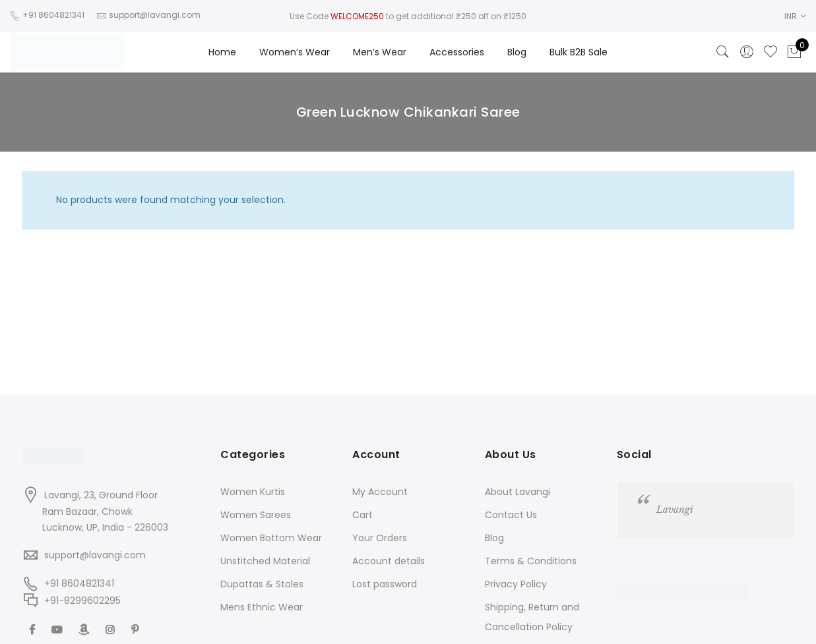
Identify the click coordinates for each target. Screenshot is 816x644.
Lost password (385, 584)
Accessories (457, 52)
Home (222, 52)
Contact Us (511, 515)
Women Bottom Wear (271, 538)
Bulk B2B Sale (579, 52)
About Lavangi (518, 492)
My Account (380, 492)
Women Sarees (256, 515)
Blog (517, 52)
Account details (389, 561)
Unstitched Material (265, 561)
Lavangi (675, 510)
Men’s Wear (380, 52)
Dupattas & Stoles (262, 584)
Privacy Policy (516, 584)
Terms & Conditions (531, 561)
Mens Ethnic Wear (262, 607)
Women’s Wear (295, 52)
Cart (362, 515)
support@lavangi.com (95, 555)
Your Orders (380, 538)
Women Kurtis (253, 492)
